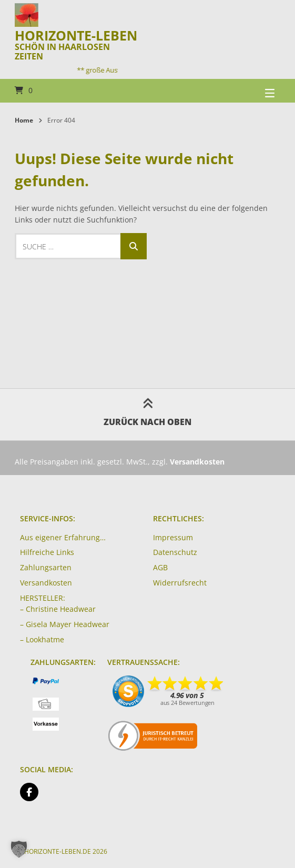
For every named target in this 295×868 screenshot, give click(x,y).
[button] (19, 849)
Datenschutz (175, 552)
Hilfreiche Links (47, 552)
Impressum (173, 537)
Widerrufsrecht (180, 583)
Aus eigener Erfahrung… (63, 537)
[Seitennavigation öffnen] (257, 91)
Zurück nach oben (147, 414)
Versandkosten (46, 583)
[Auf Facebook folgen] (29, 792)
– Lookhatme (42, 639)
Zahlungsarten (46, 567)
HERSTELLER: (43, 598)
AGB (160, 567)
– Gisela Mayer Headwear (65, 624)
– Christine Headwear (58, 609)
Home (24, 120)
